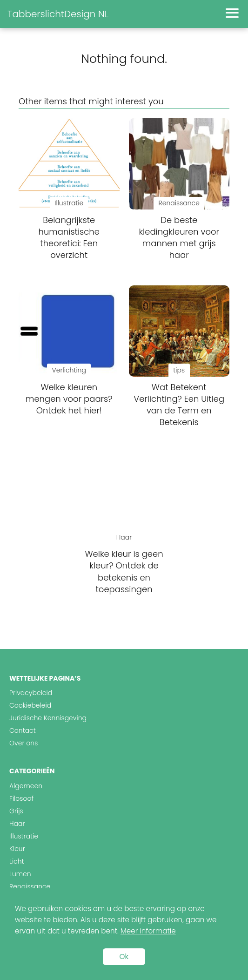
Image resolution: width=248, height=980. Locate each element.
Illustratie (24, 836)
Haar (17, 824)
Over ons (23, 743)
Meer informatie (148, 931)
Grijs (16, 811)
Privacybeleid (31, 693)
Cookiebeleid (30, 705)
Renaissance (30, 886)
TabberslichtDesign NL (58, 14)
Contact (23, 730)
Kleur (17, 849)
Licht (17, 861)
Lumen (20, 874)
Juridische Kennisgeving (48, 718)
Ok (124, 956)
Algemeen (26, 786)
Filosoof (21, 798)
